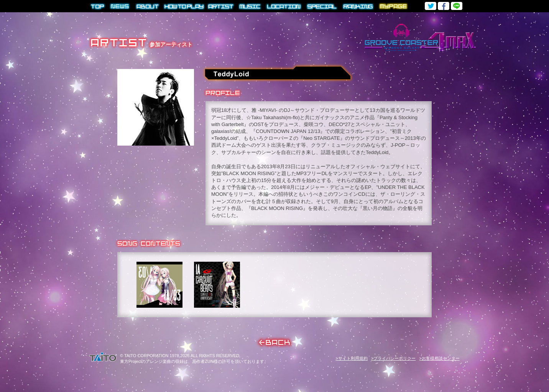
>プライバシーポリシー (393, 358)
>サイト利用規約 (351, 358)
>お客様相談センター (440, 358)
